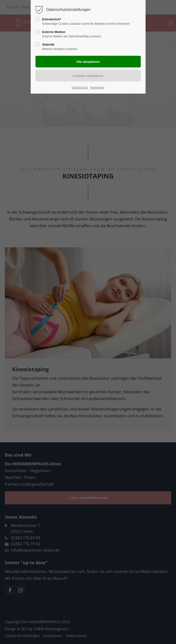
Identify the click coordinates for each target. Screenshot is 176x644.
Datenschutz (80, 88)
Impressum (97, 88)
